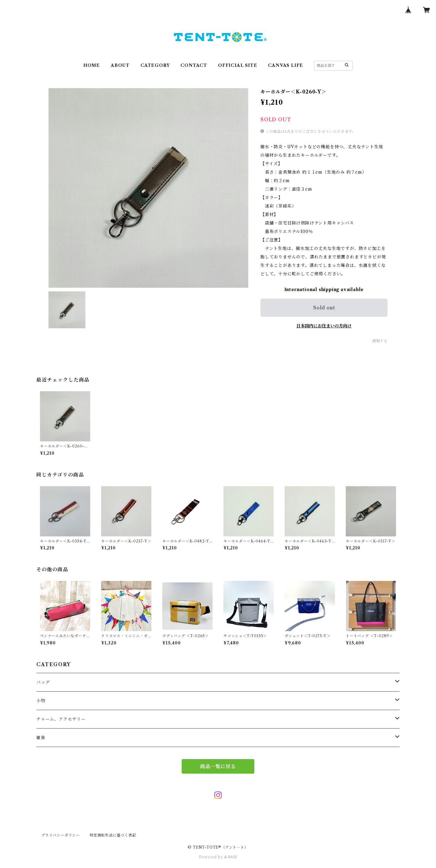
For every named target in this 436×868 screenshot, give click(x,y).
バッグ (43, 682)
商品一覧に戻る (218, 766)
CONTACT (194, 65)
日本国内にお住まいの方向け (324, 326)
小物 (41, 701)
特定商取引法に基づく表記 (113, 835)
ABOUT (120, 65)
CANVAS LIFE (286, 65)
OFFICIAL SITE (238, 65)
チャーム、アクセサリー (61, 719)
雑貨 (41, 738)
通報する (380, 341)
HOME (92, 65)
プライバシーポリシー (61, 835)
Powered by (218, 857)
